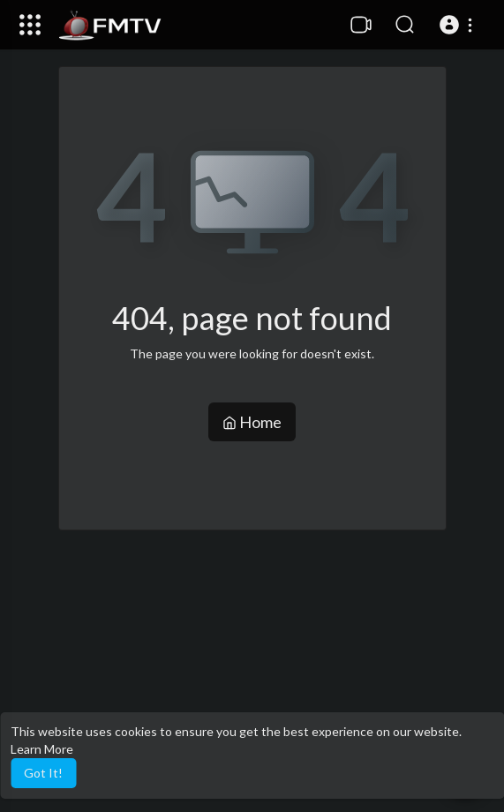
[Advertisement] (252, 671)
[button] (459, 25)
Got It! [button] (43, 773)
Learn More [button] (42, 749)
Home (252, 422)
